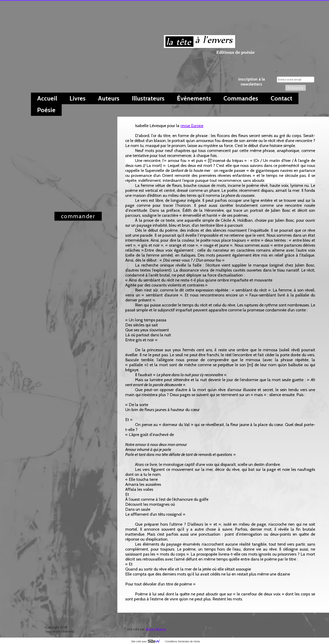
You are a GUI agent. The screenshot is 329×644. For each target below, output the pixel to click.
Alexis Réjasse (156, 629)
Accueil (47, 98)
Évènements (194, 98)
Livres (78, 98)
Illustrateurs (148, 98)
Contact (281, 98)
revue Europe (192, 126)
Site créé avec (147, 642)
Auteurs (109, 98)
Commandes (241, 98)
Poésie (46, 110)
